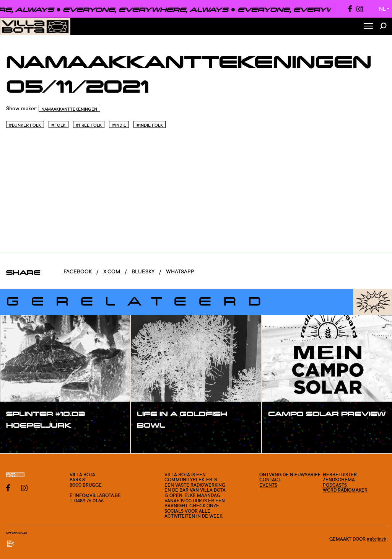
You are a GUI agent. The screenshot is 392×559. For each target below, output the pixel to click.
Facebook (78, 271)
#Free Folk (89, 125)
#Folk (58, 125)
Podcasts (335, 485)
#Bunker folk (25, 125)
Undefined (376, 539)
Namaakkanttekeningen (69, 109)
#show (23, 441)
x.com (112, 271)
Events (268, 485)
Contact (270, 480)
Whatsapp (180, 271)
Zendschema (339, 480)
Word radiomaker (345, 490)
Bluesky (144, 271)
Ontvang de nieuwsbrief (290, 475)
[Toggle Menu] (368, 27)
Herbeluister (340, 475)
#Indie (119, 125)
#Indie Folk (150, 125)
